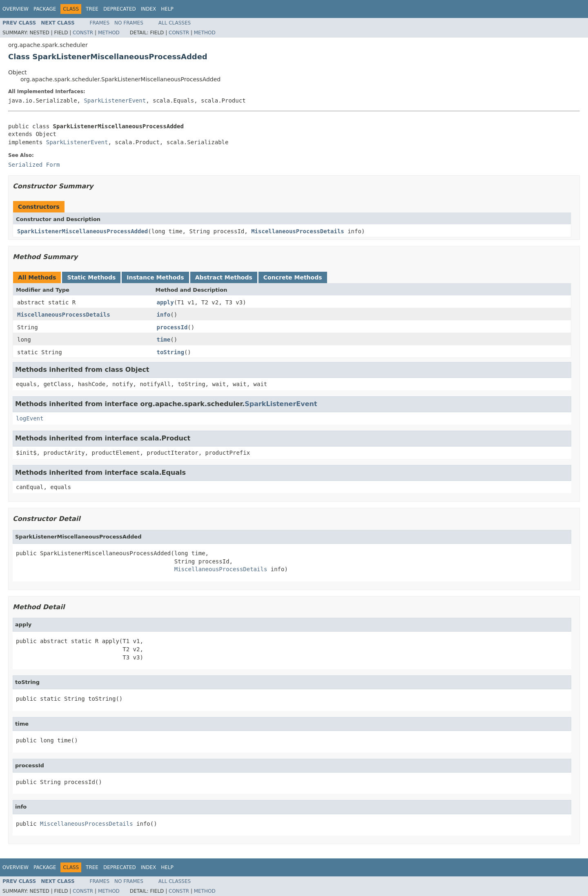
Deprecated (120, 9)
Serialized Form (34, 165)
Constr (83, 33)
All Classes (175, 23)
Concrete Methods (293, 277)
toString (170, 352)
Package (45, 9)
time (164, 340)
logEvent (30, 418)
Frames (100, 23)
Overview (16, 9)
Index (149, 9)
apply (165, 302)
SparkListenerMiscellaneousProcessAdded (82, 231)
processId (172, 327)
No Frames (129, 23)
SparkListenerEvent (115, 101)
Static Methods (91, 277)
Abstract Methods (224, 277)
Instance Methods (155, 277)
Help (167, 9)
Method (109, 33)
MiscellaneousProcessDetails (298, 231)
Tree (92, 9)
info (164, 315)
